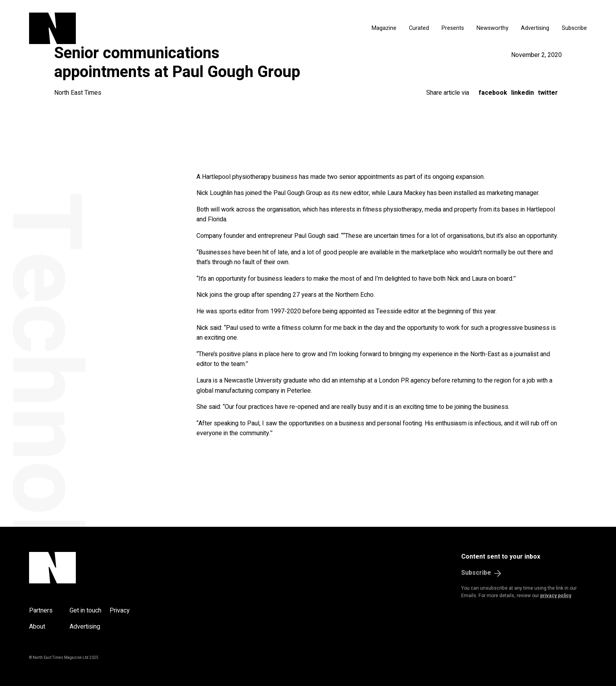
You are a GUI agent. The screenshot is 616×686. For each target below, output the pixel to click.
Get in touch (85, 611)
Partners (41, 611)
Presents (453, 28)
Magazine (384, 28)
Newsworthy (492, 28)
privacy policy (556, 596)
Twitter (548, 93)
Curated (419, 28)
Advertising (535, 28)
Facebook (493, 93)
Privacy (120, 611)
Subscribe (574, 28)
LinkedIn (522, 93)
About (37, 627)
